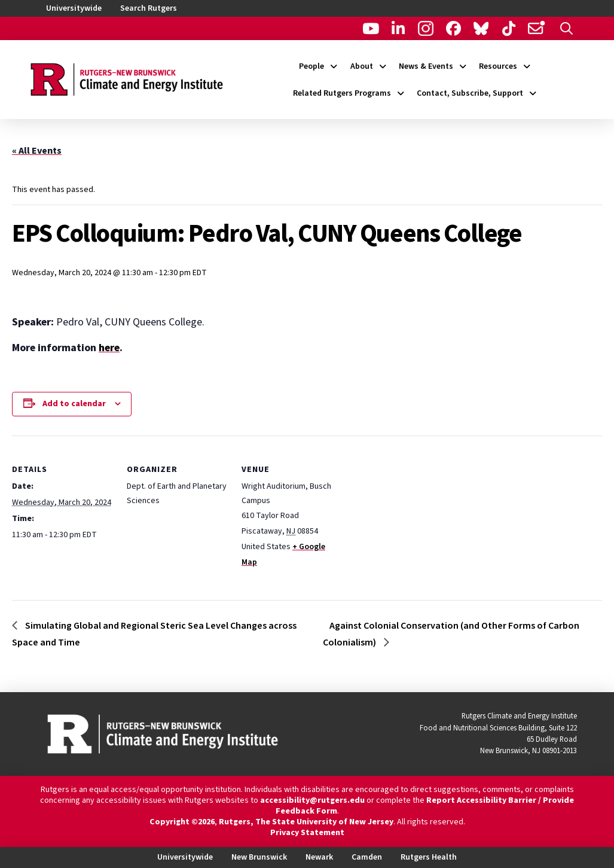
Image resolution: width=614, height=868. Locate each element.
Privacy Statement (307, 833)
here (109, 348)
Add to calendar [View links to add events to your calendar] (74, 404)
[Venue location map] (419, 518)
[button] (566, 28)
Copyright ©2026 (182, 822)
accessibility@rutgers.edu (312, 800)
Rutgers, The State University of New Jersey (306, 822)
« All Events (37, 151)
